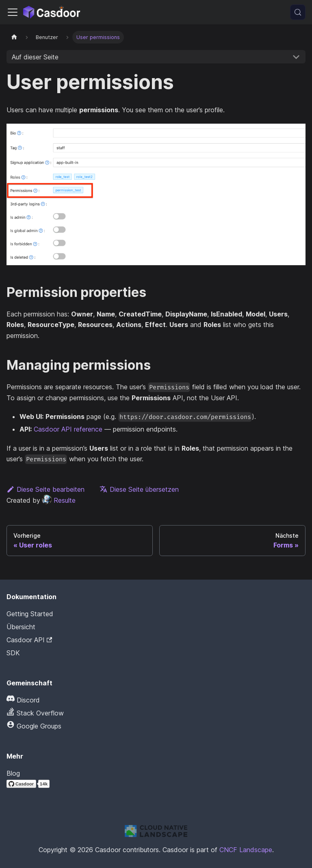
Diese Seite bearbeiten (45, 489)
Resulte (59, 500)
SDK (13, 653)
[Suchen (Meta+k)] (298, 12)
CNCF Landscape (246, 850)
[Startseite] (14, 37)
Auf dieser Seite (35, 57)
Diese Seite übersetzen (139, 489)
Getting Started (30, 614)
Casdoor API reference (68, 429)
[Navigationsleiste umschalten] (13, 12)
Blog (13, 773)
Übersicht (21, 627)
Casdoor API (29, 640)
